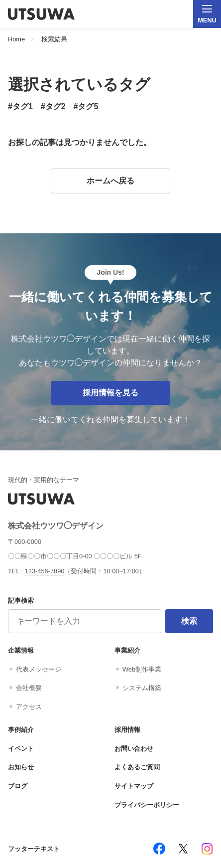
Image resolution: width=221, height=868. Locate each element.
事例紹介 (21, 730)
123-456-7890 (45, 571)
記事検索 (21, 601)
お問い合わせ (134, 749)
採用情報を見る (110, 393)
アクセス (29, 707)
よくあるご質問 (137, 767)
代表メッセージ (39, 669)
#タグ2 (53, 106)
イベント (21, 749)
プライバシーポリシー (147, 805)
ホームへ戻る (110, 181)
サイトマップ (134, 786)
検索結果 (54, 40)
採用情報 (127, 730)
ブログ (18, 786)
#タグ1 (20, 106)
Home (16, 40)
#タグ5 (86, 106)
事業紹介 (127, 650)
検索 (189, 621)
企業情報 (21, 650)
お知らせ (21, 767)
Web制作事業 (142, 669)
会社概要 (29, 688)
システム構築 (142, 688)
